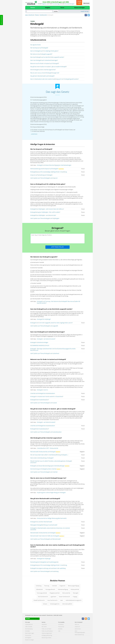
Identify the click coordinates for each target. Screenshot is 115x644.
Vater (62, 600)
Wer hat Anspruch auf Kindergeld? (39, 48)
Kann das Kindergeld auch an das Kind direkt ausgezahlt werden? (47, 57)
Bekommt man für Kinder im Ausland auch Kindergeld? (45, 64)
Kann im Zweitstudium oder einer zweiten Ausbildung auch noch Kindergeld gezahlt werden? (55, 79)
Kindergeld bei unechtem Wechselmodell (41, 522)
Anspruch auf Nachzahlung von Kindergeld (41, 175)
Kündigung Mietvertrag (47, 636)
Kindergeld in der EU (42, 390)
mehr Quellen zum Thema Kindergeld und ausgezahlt (44, 326)
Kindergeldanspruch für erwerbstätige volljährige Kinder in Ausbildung (49, 172)
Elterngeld (76, 593)
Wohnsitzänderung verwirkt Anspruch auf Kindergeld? (44, 169)
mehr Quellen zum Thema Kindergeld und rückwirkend (45, 354)
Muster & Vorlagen (80, 8)
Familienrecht (43, 15)
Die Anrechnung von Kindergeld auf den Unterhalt (43, 469)
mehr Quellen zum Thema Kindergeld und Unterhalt (44, 472)
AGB (59, 631)
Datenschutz (78, 629)
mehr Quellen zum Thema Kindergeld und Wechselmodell (45, 539)
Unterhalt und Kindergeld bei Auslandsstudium (43, 393)
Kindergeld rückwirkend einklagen (39, 343)
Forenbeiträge (56, 4)
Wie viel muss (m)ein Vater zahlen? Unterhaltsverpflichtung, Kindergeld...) (49, 455)
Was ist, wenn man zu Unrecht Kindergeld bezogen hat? (45, 73)
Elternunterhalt (66, 593)
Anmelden (28, 631)
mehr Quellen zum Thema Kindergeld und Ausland (44, 403)
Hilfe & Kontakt (1, 20)
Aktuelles (60, 629)
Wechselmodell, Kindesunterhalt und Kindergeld (43, 452)
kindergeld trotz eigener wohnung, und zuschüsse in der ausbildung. (48, 568)
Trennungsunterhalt (42, 593)
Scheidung (39, 586)
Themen (33, 8)
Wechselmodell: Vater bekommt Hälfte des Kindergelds (45, 536)
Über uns (77, 625)
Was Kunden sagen (30, 633)
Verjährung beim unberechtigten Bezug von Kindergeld (51, 493)
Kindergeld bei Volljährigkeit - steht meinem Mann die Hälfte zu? (47, 209)
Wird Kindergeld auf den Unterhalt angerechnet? (43, 70)
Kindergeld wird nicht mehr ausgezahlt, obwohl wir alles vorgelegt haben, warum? (51, 323)
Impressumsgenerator (47, 633)
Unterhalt (54, 586)
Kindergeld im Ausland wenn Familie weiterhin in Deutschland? (47, 397)
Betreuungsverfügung (74, 586)
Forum (62, 8)
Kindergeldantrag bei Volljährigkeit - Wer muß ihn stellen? (45, 212)
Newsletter (44, 625)
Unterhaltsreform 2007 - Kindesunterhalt (48, 448)
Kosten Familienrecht (64, 597)
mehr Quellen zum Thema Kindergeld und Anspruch (44, 178)
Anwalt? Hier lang (85, 11)
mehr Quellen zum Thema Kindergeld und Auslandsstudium (46, 432)
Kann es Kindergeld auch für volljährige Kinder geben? (44, 51)
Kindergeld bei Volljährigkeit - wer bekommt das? (43, 215)
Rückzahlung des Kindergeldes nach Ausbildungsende (44, 562)
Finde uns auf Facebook (47, 631)
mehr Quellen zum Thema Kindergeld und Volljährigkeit (45, 218)
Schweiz (45, 604)
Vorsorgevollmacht (50, 589)
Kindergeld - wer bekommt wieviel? (46, 339)
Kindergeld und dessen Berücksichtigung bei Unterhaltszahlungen (54, 165)
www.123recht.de (30, 15)
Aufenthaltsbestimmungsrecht (74, 600)
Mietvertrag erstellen (46, 638)
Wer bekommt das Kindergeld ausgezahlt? (41, 54)
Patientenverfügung (63, 589)
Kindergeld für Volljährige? (44, 319)
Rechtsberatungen (69, 4)
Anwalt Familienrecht (39, 600)
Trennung (47, 586)
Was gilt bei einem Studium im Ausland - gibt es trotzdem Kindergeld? (49, 67)
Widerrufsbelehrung (79, 635)
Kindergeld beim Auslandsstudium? (40, 400)
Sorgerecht (62, 586)
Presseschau (28, 636)
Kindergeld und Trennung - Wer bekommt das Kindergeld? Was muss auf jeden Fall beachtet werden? (58, 302)
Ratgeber (44, 4)
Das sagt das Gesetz (35, 45)
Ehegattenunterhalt (55, 593)
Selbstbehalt (39, 589)
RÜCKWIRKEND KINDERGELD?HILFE (40, 346)
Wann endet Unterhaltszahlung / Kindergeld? (42, 458)
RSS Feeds (44, 627)
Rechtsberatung (29, 629)
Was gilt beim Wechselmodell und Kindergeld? (42, 76)
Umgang (75, 597)
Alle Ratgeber (28, 638)
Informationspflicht (67, 604)
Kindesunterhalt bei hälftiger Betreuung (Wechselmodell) (52, 518)
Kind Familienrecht (43, 597)
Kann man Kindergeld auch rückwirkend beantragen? (44, 60)
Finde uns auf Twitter (47, 629)
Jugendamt (53, 597)
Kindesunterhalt (75, 589)
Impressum (77, 627)
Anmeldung (61, 625)
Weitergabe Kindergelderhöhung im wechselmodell (44, 525)
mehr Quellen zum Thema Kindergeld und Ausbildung (44, 571)
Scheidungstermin (55, 604)
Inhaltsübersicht (29, 625)
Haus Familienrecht (52, 600)
